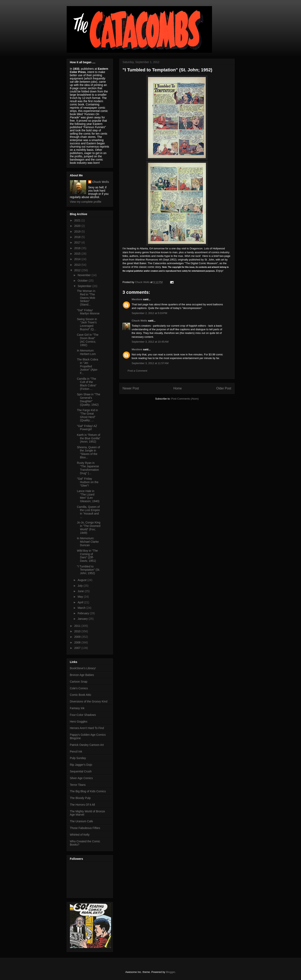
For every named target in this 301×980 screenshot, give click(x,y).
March (82, 608)
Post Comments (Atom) (185, 399)
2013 (78, 265)
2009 (78, 637)
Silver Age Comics (81, 778)
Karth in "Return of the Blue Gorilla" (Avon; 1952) (89, 438)
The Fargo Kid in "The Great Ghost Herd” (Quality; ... (87, 415)
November (85, 275)
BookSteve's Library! (83, 668)
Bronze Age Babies (82, 675)
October (83, 281)
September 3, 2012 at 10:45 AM (150, 342)
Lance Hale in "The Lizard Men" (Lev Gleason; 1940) (88, 496)
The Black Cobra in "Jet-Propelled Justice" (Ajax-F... (87, 366)
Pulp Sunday (78, 758)
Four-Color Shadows (83, 715)
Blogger (170, 972)
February (84, 613)
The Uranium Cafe (81, 821)
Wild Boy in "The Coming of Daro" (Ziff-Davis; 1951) (87, 556)
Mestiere (137, 299)
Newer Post (131, 388)
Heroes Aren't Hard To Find (87, 728)
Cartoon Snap (79, 682)
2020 (78, 226)
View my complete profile (86, 202)
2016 (78, 248)
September (85, 286)
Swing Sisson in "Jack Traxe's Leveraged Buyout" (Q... (87, 324)
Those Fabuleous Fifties (85, 828)
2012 (78, 270)
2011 (78, 626)
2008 (78, 642)
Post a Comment (138, 371)
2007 (78, 648)
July (81, 586)
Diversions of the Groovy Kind (89, 701)
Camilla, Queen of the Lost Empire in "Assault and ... (88, 512)
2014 (78, 259)
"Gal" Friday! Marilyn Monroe (88, 312)
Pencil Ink (76, 752)
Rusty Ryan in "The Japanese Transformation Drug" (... (88, 468)
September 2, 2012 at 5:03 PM (149, 313)
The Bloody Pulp (80, 798)
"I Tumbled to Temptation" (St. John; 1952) (88, 570)
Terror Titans (78, 785)
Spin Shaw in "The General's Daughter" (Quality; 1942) (88, 399)
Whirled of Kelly (80, 835)
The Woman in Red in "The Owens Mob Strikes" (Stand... (86, 298)
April (81, 602)
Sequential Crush (81, 771)
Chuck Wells (140, 321)
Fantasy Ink (77, 708)
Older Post (224, 388)
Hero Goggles (79, 722)
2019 (78, 232)
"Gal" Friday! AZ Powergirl (87, 428)
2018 (78, 237)
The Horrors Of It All (82, 805)
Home (178, 388)
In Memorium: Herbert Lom (86, 352)
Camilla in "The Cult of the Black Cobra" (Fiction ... (87, 384)
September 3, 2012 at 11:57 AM (150, 363)
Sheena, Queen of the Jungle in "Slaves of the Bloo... (88, 452)
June (81, 591)
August (82, 580)
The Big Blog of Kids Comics (88, 791)
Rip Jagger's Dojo (81, 765)
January (83, 619)
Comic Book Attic (81, 695)
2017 (78, 242)
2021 (78, 220)
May (81, 597)
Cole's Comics (79, 688)
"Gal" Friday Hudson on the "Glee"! (88, 482)
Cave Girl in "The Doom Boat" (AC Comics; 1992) (88, 340)
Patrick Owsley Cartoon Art (87, 745)
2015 (78, 254)
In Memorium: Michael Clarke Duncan (88, 542)
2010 (78, 631)
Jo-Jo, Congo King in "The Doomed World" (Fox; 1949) (89, 528)
